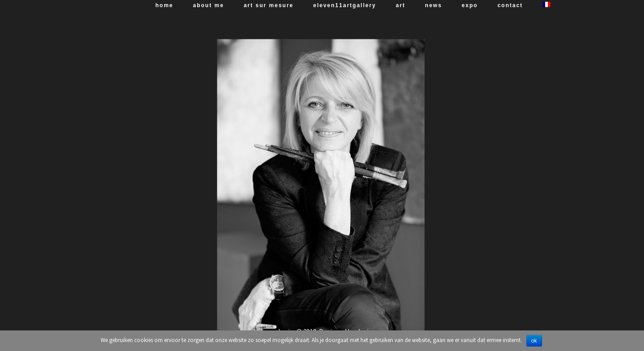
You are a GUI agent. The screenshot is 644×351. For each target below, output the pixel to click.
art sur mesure (269, 5)
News (433, 5)
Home (165, 5)
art (400, 5)
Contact (510, 5)
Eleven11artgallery (345, 5)
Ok (534, 341)
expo (470, 5)
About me (209, 5)
